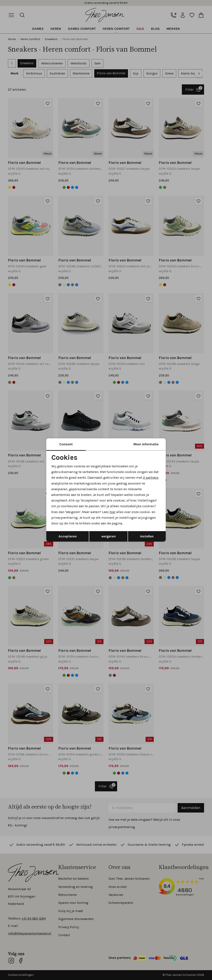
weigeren (109, 536)
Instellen (147, 536)
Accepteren (68, 536)
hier (112, 512)
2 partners (151, 478)
